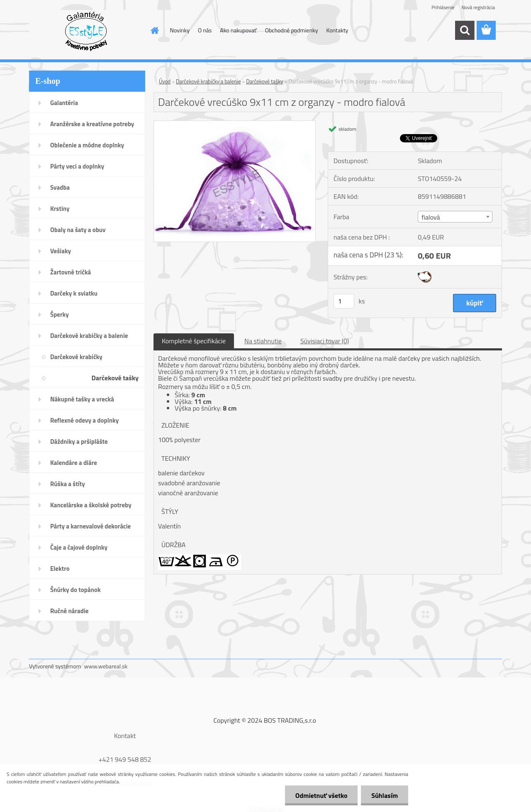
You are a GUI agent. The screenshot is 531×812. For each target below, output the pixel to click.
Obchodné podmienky (292, 30)
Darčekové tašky (264, 81)
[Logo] (86, 31)
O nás (205, 30)
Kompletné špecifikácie (194, 341)
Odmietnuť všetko (321, 795)
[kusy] (344, 301)
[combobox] (455, 217)
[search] (465, 30)
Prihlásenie (443, 7)
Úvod (165, 81)
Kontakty (337, 30)
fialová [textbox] (431, 217)
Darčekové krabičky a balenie (208, 81)
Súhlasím (385, 795)
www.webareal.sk (106, 666)
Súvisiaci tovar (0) (325, 341)
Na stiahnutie (263, 341)
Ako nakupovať (238, 30)
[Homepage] (154, 30)
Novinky (180, 30)
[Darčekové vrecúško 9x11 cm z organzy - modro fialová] (235, 124)
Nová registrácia (478, 7)
